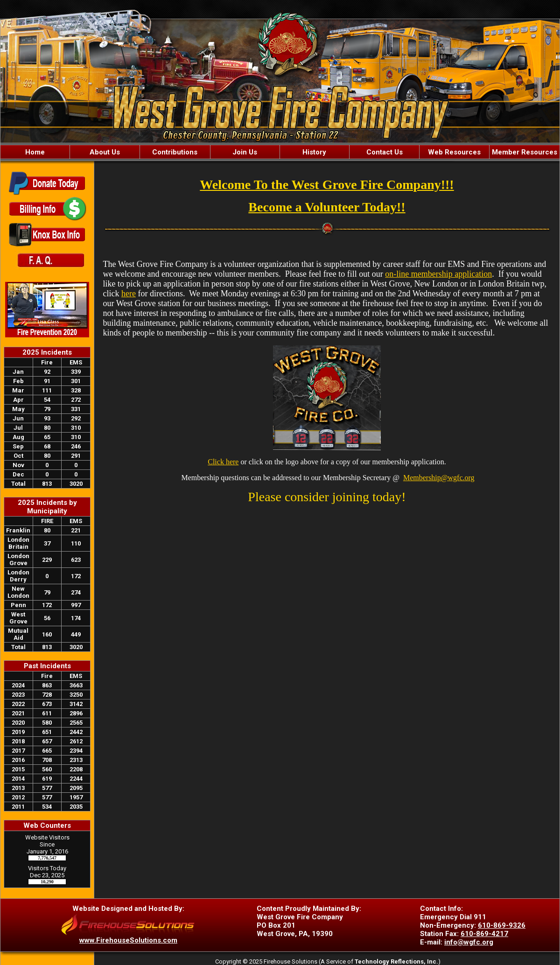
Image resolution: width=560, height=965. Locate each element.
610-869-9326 (502, 925)
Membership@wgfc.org (439, 478)
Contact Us (385, 152)
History (314, 152)
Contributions (175, 152)
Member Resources (525, 152)
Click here (223, 462)
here (129, 294)
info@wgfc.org (469, 942)
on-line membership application (438, 274)
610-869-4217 (484, 934)
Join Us (245, 152)
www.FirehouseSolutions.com (128, 940)
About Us (105, 152)
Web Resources (454, 152)
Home (35, 152)
